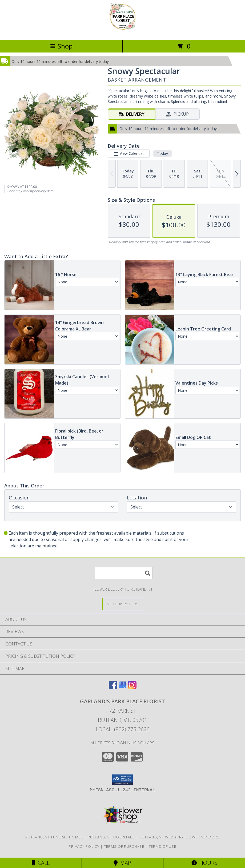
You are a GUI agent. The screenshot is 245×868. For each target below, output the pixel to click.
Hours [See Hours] (204, 863)
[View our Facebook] (113, 687)
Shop (61, 46)
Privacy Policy (84, 846)
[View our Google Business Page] (123, 687)
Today (162, 153)
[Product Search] (124, 573)
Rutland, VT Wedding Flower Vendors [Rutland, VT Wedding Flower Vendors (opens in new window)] (180, 837)
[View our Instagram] (132, 687)
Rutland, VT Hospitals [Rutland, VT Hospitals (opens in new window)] (111, 837)
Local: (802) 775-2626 (123, 729)
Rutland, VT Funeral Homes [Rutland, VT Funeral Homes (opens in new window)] (54, 837)
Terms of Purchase (124, 846)
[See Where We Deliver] (123, 604)
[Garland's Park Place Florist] (122, 32)
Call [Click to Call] (41, 863)
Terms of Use (163, 846)
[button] (122, 780)
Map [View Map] (122, 863)
